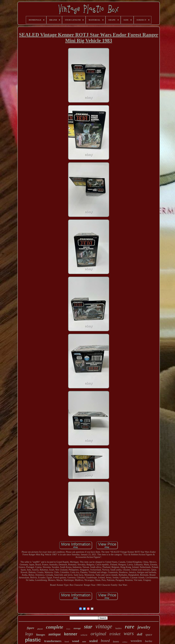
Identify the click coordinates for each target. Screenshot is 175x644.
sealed (93, 641)
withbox (125, 642)
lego (29, 634)
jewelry (144, 627)
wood (76, 641)
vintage (104, 626)
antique (55, 634)
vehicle (84, 635)
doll (140, 634)
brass (68, 629)
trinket (115, 634)
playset (40, 629)
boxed (105, 641)
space (149, 635)
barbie (149, 641)
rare (130, 627)
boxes (116, 642)
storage (77, 628)
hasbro (118, 628)
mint (84, 642)
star (88, 627)
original (98, 634)
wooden (136, 641)
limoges (41, 635)
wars (129, 633)
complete (55, 627)
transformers (53, 641)
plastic (33, 640)
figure (31, 628)
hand (67, 641)
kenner (71, 634)
